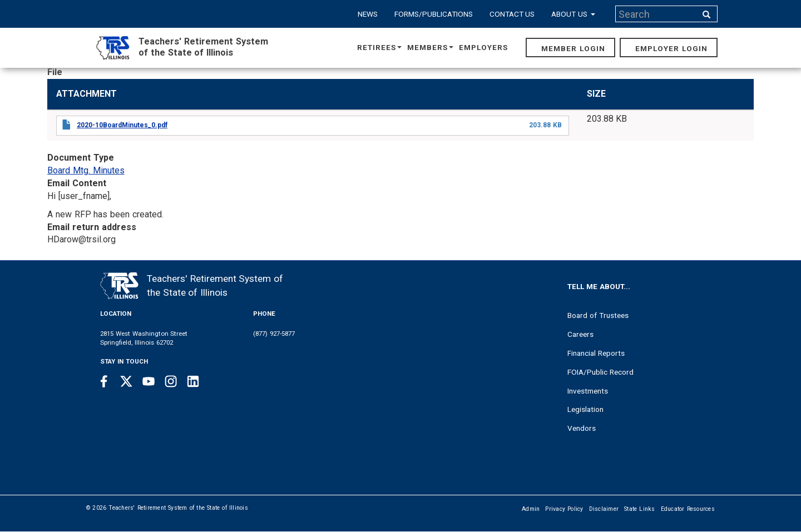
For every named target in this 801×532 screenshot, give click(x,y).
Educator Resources (688, 509)
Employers (483, 47)
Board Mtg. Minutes (86, 170)
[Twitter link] (126, 381)
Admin (531, 509)
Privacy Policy (564, 509)
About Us (573, 14)
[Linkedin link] (193, 381)
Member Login (573, 48)
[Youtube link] (149, 381)
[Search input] (657, 14)
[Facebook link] (104, 381)
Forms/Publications (434, 14)
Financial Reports (596, 353)
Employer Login (671, 48)
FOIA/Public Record (600, 372)
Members (430, 47)
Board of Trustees (598, 315)
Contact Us (512, 14)
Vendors (582, 428)
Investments (588, 391)
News (368, 14)
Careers (580, 334)
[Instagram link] (171, 381)
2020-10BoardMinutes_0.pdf (122, 125)
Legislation (585, 409)
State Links (640, 509)
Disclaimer (604, 509)
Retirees (379, 47)
